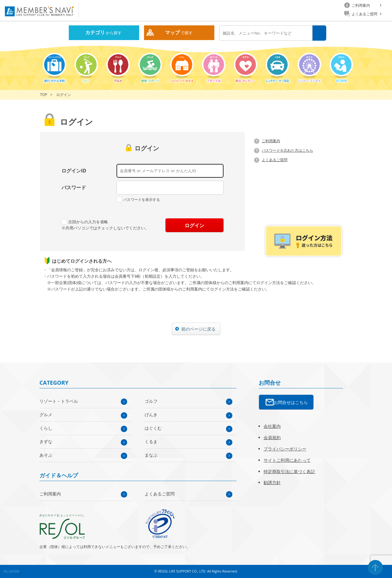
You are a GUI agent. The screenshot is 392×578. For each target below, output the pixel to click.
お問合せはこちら (291, 402)
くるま (151, 441)
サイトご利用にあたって (287, 460)
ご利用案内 (271, 141)
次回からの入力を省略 (85, 222)
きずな (46, 441)
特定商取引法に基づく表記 (289, 471)
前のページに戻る (198, 329)
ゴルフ (151, 401)
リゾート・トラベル (59, 401)
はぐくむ (153, 428)
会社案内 (272, 426)
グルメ (46, 415)
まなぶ (151, 455)
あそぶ (46, 455)
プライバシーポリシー (285, 449)
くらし (46, 428)
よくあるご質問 (275, 160)
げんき (151, 415)
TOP (44, 95)
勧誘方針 (272, 482)
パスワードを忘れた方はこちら (287, 150)
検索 (319, 33)
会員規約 (272, 437)
